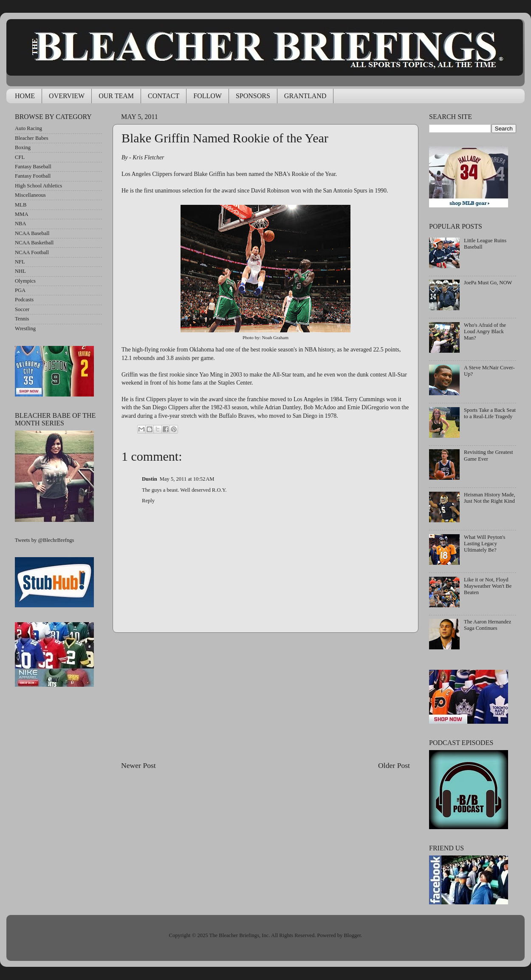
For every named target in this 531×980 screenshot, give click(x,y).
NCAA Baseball (32, 233)
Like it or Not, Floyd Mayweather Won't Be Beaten (488, 586)
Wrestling (25, 329)
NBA (21, 224)
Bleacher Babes (32, 138)
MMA (22, 214)
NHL (20, 271)
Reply (148, 501)
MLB (21, 205)
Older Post (394, 765)
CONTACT (164, 96)
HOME (25, 96)
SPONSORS (253, 96)
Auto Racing (28, 128)
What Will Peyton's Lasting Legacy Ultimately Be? (484, 544)
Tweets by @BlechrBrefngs (44, 540)
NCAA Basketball (34, 243)
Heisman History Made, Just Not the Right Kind (490, 498)
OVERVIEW (67, 96)
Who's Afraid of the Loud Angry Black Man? (485, 331)
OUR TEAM (116, 96)
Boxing (23, 147)
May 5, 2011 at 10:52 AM (187, 479)
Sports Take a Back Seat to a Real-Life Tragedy (490, 413)
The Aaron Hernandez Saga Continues (487, 625)
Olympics (25, 281)
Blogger (352, 935)
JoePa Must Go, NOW (488, 283)
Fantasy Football (33, 176)
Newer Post (138, 765)
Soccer (22, 309)
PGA (20, 290)
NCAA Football (32, 252)
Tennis (22, 319)
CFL (20, 157)
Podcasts (24, 300)
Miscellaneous (30, 195)
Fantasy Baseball (33, 167)
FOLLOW (208, 96)
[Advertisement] (265, 697)
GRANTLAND (305, 96)
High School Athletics (38, 186)
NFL (20, 262)
